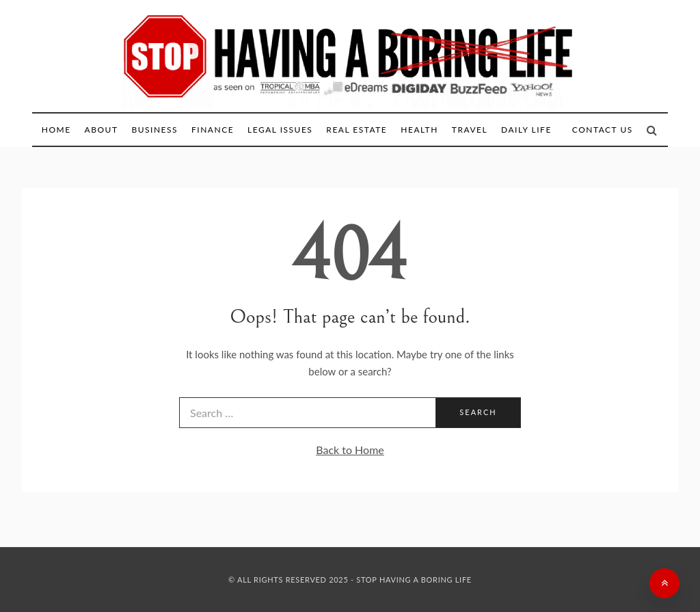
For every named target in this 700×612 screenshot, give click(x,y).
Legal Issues (280, 130)
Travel (470, 130)
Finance (213, 130)
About (102, 130)
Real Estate (356, 130)
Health (419, 130)
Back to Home (350, 450)
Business (154, 130)
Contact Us (603, 130)
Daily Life (526, 130)
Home (56, 130)
